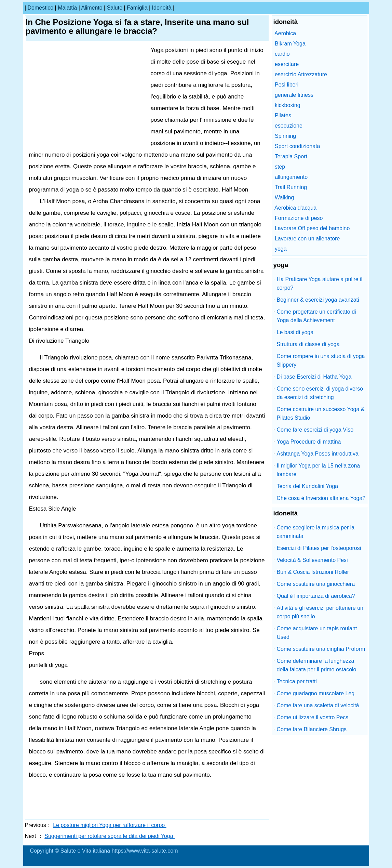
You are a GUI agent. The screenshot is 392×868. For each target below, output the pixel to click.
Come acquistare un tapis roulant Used (317, 633)
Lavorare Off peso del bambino (312, 228)
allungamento (291, 177)
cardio (282, 54)
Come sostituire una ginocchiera (316, 584)
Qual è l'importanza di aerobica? (316, 596)
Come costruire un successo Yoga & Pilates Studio (321, 413)
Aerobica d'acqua (295, 208)
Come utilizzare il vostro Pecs (313, 717)
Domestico (41, 8)
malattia (67, 8)
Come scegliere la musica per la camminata (316, 532)
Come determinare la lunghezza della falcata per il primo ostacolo (317, 665)
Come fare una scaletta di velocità (318, 705)
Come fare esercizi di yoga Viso (315, 430)
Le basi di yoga (295, 332)
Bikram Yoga (290, 44)
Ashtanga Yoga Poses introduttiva (318, 454)
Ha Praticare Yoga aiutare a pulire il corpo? (320, 284)
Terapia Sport (291, 156)
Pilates (283, 115)
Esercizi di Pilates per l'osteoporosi (319, 548)
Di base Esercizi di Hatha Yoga (314, 377)
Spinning (285, 136)
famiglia (137, 8)
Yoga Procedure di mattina (309, 442)
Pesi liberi (287, 85)
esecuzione (289, 126)
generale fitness (294, 95)
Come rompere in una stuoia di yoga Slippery (321, 360)
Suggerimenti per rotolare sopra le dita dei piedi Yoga (110, 836)
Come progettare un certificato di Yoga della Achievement (316, 316)
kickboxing (288, 105)
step (280, 167)
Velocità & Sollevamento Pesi (312, 560)
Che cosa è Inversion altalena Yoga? (321, 498)
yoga (281, 249)
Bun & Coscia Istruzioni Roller (313, 572)
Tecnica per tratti (297, 681)
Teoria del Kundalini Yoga (308, 486)
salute (115, 8)
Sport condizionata (298, 146)
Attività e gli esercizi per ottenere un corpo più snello (320, 612)
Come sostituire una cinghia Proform (321, 649)
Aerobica (285, 33)
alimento (92, 8)
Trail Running (291, 187)
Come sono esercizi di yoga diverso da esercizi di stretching (320, 393)
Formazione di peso (299, 218)
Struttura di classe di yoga (308, 344)
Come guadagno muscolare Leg (316, 693)
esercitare (287, 64)
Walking (284, 198)
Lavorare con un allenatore (307, 239)
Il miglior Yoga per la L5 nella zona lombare (319, 470)
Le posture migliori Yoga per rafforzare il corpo (110, 825)
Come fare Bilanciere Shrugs (312, 729)
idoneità (162, 8)
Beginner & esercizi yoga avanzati (318, 300)
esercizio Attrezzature (301, 74)
